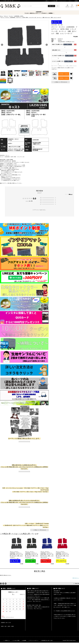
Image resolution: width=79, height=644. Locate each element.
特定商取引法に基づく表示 (47, 641)
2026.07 (22, 594)
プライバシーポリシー (34, 641)
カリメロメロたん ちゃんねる (14, 488)
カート (77, 6)
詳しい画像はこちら (68, 44)
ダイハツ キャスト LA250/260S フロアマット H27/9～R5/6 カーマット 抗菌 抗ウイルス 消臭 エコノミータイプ (16, 554)
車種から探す (51, 6)
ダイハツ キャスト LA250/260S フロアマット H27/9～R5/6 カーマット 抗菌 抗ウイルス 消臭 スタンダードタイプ (32, 554)
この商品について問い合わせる (61, 82)
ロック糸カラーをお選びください (58, 56)
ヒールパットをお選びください (58, 61)
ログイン (70, 1)
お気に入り (72, 7)
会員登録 (76, 1)
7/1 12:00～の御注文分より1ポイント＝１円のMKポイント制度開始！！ (40, 13)
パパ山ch (31, 524)
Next (47, 45)
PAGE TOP (77, 584)
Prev (2, 45)
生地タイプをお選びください (58, 44)
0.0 (34, 198)
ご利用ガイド (47, 1)
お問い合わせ (67, 7)
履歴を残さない (76, 578)
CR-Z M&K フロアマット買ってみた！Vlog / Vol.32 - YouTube (30, 492)
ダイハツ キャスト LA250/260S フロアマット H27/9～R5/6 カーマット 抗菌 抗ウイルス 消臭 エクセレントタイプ (47, 554)
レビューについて (63, 1)
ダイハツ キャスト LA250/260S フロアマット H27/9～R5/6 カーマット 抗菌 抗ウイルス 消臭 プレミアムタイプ (62, 554)
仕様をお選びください (56, 50)
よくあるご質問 (55, 1)
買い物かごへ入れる (64, 74)
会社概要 (24, 641)
